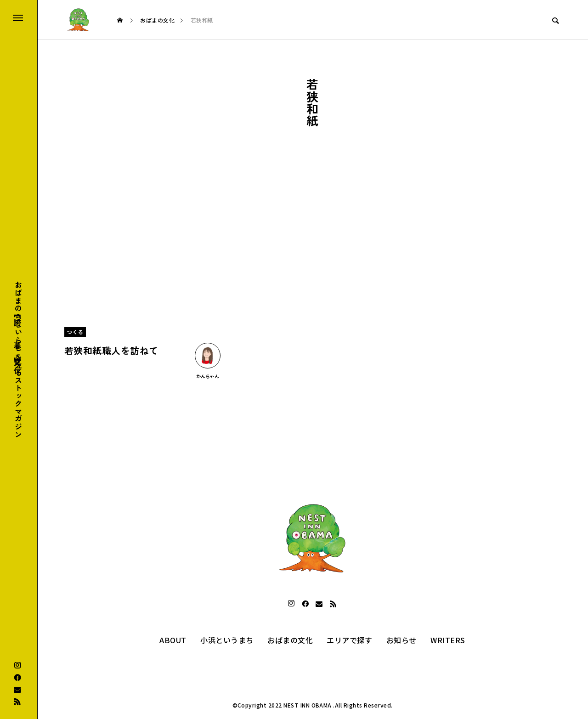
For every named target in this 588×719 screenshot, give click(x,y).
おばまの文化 (290, 640)
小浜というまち (227, 640)
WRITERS (448, 640)
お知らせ (401, 640)
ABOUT (173, 640)
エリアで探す (349, 640)
